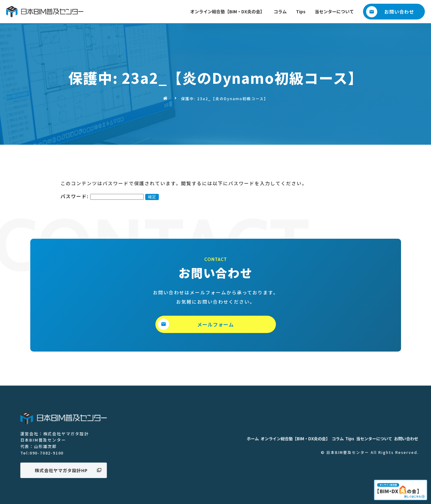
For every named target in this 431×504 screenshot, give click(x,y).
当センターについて (334, 11)
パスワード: (102, 196)
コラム (280, 11)
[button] (394, 12)
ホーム (389, 439)
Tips (301, 11)
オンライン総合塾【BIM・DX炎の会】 (227, 11)
